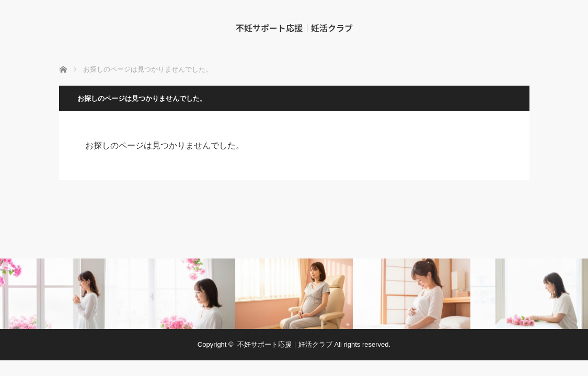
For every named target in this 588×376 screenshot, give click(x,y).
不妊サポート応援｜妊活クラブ (294, 28)
